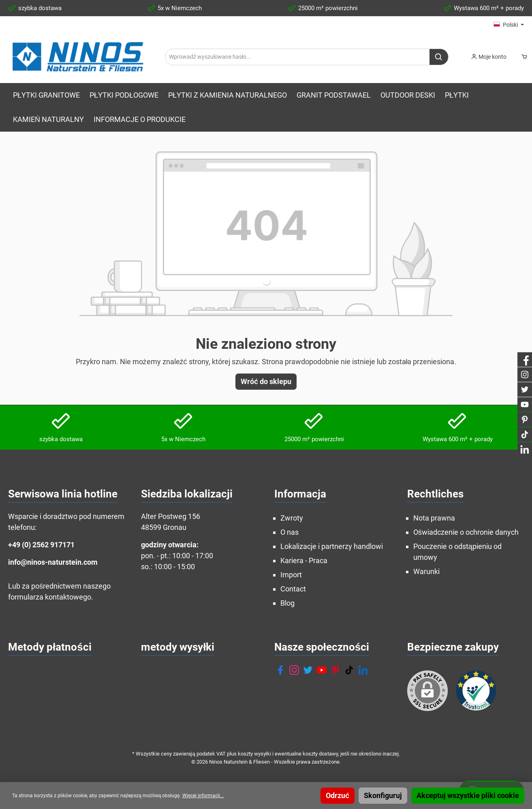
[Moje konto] (489, 57)
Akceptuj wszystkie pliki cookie (468, 795)
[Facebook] (280, 670)
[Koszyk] (522, 57)
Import (291, 575)
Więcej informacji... (203, 796)
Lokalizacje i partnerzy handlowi (332, 546)
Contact (293, 589)
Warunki (426, 571)
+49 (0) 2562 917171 (41, 545)
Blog (287, 603)
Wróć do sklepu (266, 381)
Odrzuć (338, 795)
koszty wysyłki (254, 754)
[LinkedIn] (363, 670)
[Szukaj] (439, 57)
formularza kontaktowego (50, 597)
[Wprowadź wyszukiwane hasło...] (297, 57)
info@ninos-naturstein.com (53, 562)
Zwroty (292, 518)
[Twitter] (308, 670)
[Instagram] (294, 670)
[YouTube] (322, 670)
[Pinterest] (335, 670)
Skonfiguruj (383, 795)
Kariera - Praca (304, 560)
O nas (290, 532)
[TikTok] (349, 670)
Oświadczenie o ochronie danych (466, 532)
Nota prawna (434, 518)
